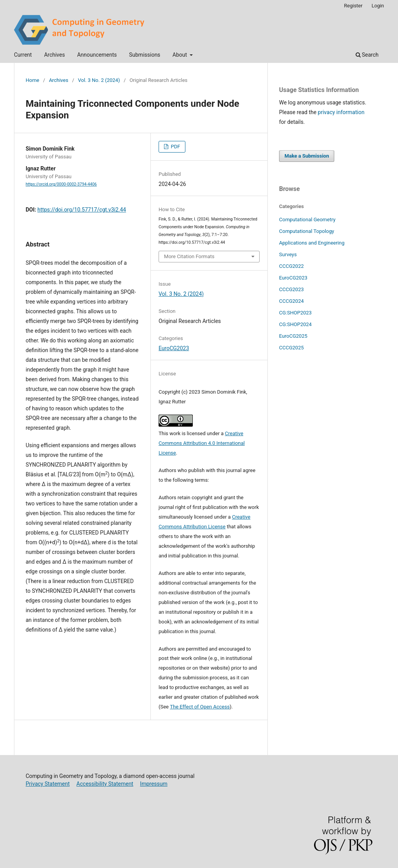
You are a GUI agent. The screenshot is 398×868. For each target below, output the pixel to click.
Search (367, 55)
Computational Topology (307, 231)
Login (378, 6)
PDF (175, 147)
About (181, 55)
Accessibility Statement (105, 784)
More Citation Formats (189, 256)
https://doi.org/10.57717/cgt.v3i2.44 (82, 210)
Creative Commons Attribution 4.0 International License (202, 443)
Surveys (288, 254)
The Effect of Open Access (200, 707)
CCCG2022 (292, 266)
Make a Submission (307, 156)
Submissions (145, 55)
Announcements (97, 55)
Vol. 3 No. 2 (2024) (99, 80)
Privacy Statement (48, 784)
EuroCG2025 (293, 336)
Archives (54, 55)
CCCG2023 (292, 289)
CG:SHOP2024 (295, 324)
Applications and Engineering (312, 243)
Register (353, 6)
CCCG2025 (292, 348)
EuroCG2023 (174, 348)
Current (23, 55)
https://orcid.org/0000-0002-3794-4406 (61, 184)
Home (32, 80)
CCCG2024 (292, 301)
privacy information (341, 112)
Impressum (154, 784)
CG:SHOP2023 (295, 313)
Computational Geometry (307, 220)
